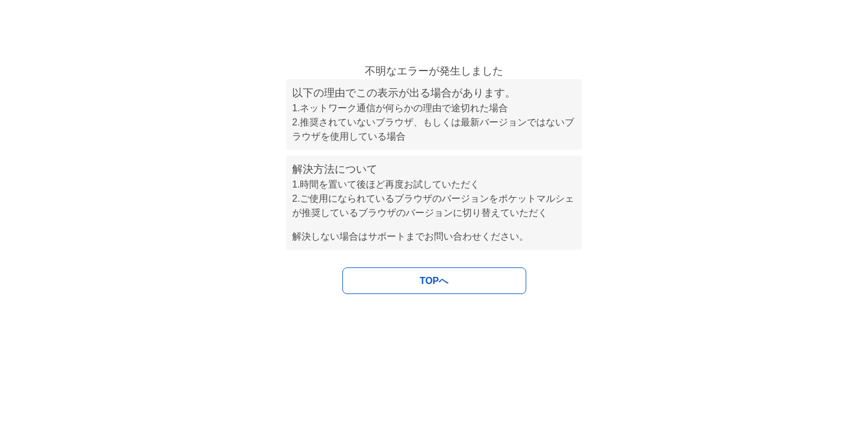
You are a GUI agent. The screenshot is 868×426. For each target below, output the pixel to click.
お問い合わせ (453, 236)
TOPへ (434, 281)
